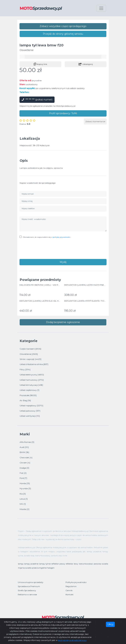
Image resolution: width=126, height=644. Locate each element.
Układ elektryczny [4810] (32, 375)
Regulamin (71, 586)
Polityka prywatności (76, 582)
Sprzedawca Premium (29, 586)
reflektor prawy (58, 564)
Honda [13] (25, 483)
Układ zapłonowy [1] (29, 390)
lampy (21, 564)
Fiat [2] (23, 473)
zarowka (97, 564)
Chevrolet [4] (26, 458)
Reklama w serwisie (27, 594)
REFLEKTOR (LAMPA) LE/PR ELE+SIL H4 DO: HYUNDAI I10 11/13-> (52, 301)
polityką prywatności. (62, 237)
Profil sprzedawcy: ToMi (63, 113)
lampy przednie (31, 564)
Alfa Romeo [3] (27, 442)
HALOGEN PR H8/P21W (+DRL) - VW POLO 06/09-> (46, 285)
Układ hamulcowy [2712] (32, 380)
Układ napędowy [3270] (31, 406)
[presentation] (45, 249)
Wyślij (63, 262)
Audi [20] (24, 447)
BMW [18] (24, 452)
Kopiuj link (40, 64)
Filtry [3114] (25, 369)
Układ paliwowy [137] (30, 411)
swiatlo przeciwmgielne (36, 568)
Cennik (69, 590)
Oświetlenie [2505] (29, 354)
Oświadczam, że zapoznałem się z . (47, 237)
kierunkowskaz (86, 564)
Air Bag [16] (25, 400)
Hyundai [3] (25, 488)
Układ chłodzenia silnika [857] (34, 364)
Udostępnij (86, 64)
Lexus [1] (24, 499)
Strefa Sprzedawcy (27, 590)
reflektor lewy (72, 564)
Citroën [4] (25, 463)
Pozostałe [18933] (28, 395)
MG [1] (23, 504)
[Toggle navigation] (101, 8)
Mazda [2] (24, 509)
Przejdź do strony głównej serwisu (63, 34)
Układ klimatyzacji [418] (31, 385)
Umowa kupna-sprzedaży (31, 582)
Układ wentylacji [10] (30, 416)
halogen (51, 568)
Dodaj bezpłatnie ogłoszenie (63, 322)
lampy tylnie (45, 564)
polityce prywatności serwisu (72, 640)
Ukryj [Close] (110, 624)
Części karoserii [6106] (30, 349)
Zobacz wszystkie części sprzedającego (63, 26)
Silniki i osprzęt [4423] (30, 359)
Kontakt (70, 594)
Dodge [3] (24, 468)
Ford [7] (23, 478)
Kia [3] (23, 494)
